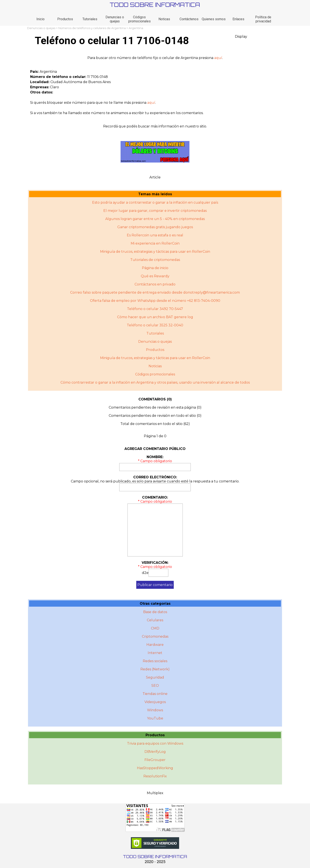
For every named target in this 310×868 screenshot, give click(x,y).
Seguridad (155, 677)
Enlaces (238, 19)
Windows (155, 710)
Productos (65, 19)
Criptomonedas (155, 636)
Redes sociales (155, 661)
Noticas (164, 19)
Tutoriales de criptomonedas (155, 260)
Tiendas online (155, 694)
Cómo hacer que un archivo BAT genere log (155, 317)
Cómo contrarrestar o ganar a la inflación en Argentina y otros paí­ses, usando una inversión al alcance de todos (155, 382)
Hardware (155, 645)
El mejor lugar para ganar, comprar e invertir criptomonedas (155, 211)
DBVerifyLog (155, 752)
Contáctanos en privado (155, 284)
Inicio (40, 19)
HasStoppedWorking (155, 768)
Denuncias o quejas (115, 19)
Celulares (155, 620)
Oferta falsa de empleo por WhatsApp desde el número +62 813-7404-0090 (155, 301)
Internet (155, 653)
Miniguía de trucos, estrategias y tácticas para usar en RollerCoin (155, 252)
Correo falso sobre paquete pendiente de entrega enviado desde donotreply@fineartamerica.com (155, 292)
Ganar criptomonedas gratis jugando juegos (155, 227)
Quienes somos (214, 19)
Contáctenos (189, 19)
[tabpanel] (155, 58)
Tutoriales (90, 19)
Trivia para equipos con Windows (155, 743)
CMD (155, 628)
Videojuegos (155, 702)
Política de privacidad (263, 19)
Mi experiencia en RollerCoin (155, 243)
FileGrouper (155, 760)
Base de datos (155, 612)
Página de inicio (155, 268)
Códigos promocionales (139, 19)
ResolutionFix (155, 776)
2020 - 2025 (155, 862)
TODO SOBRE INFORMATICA (155, 5)
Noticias (155, 366)
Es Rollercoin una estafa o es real (155, 235)
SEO (155, 686)
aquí (218, 58)
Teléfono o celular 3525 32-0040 (155, 325)
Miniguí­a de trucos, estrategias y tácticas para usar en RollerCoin (155, 358)
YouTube (155, 718)
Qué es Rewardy (155, 276)
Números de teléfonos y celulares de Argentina (92, 28)
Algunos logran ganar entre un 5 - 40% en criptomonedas (155, 219)
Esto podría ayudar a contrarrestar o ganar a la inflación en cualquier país (155, 202)
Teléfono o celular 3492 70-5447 (155, 309)
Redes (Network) (155, 669)
